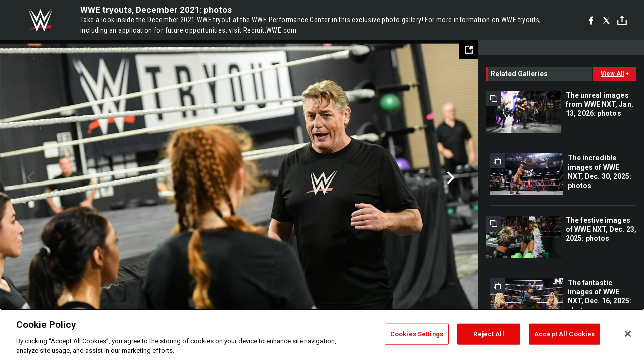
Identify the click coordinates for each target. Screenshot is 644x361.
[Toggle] (622, 20)
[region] (322, 335)
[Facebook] (591, 20)
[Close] (628, 334)
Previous (29, 178)
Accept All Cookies (565, 334)
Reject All (489, 334)
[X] (607, 20)
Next (450, 178)
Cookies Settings (417, 334)
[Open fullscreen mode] (469, 50)
